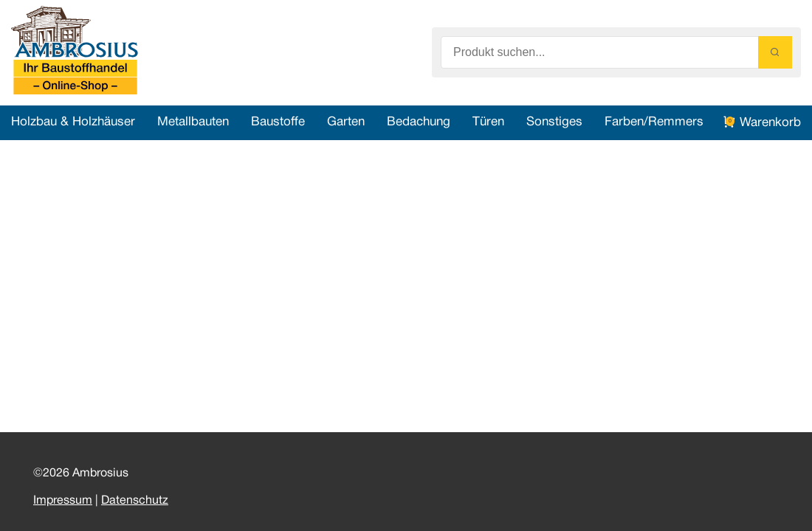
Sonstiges (554, 122)
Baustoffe (278, 122)
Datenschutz (135, 501)
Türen (488, 122)
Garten (346, 122)
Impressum (63, 501)
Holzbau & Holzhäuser (73, 122)
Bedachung (419, 122)
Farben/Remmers (654, 122)
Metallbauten (193, 122)
